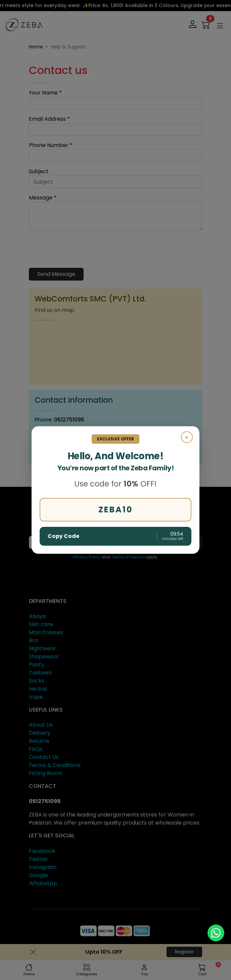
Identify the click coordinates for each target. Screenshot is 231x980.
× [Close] (187, 437)
